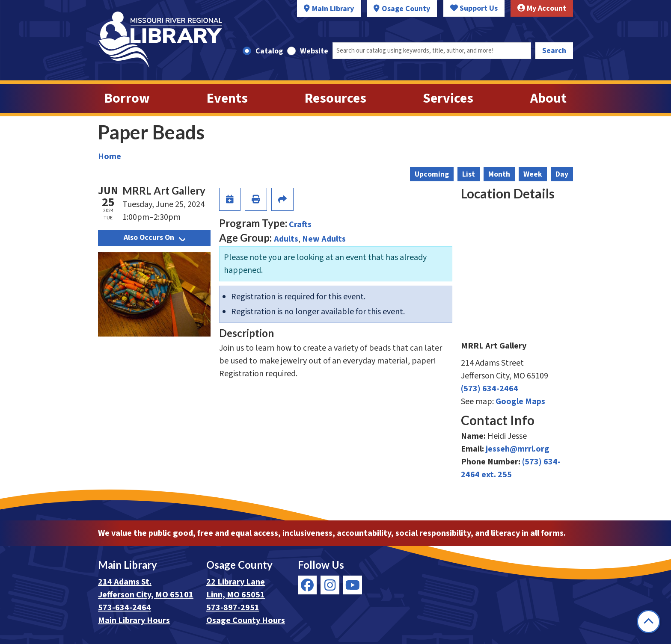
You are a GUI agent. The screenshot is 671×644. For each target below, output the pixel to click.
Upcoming (432, 174)
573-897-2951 (233, 608)
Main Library (333, 9)
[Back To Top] (649, 622)
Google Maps (520, 402)
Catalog (269, 51)
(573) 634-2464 (490, 389)
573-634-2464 (125, 608)
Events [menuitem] (227, 98)
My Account (542, 8)
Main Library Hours (134, 620)
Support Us (474, 8)
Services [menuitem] (448, 98)
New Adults (324, 239)
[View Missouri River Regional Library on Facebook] (307, 585)
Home (110, 157)
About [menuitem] (548, 98)
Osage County (406, 9)
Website (314, 51)
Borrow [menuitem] (127, 98)
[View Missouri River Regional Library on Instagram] (330, 585)
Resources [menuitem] (335, 98)
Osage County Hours (246, 620)
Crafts (300, 225)
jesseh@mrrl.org (518, 449)
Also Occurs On (154, 238)
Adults (286, 239)
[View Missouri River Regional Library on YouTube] (353, 585)
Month (499, 174)
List (469, 174)
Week (533, 174)
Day (562, 174)
